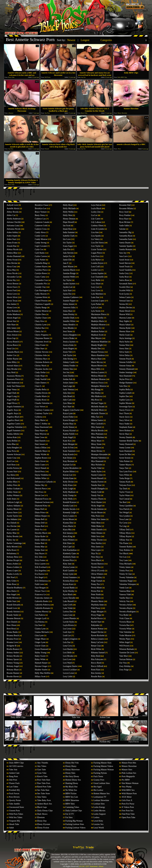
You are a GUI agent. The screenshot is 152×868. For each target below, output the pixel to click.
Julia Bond (67, 396)
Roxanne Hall (125, 205)
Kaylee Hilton (69, 472)
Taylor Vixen (125, 492)
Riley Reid (96, 656)
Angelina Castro (13, 424)
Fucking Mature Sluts (102, 763)
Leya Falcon (96, 205)
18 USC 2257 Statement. (88, 866)
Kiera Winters (69, 540)
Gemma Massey (42, 612)
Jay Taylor (67, 280)
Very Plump (127, 787)
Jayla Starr (67, 290)
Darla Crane (40, 465)
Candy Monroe (41, 239)
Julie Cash (67, 400)
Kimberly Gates (70, 553)
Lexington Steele (70, 666)
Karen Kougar (69, 420)
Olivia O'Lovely (98, 571)
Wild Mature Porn (129, 794)
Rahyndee (95, 625)
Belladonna (11, 553)
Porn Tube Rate (44, 780)
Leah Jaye (67, 632)
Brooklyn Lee (41, 208)
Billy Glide (11, 581)
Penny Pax (96, 584)
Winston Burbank (127, 649)
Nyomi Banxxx (97, 564)
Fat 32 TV (70, 814)
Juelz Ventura (69, 390)
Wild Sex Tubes (16, 817)
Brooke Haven (13, 676)
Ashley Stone (12, 492)
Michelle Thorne (98, 413)
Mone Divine (97, 451)
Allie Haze (11, 325)
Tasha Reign (124, 478)
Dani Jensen (40, 444)
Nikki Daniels (97, 530)
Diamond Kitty (41, 506)
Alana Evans (12, 243)
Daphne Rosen (41, 458)
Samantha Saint (126, 239)
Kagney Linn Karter (71, 410)
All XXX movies (47, 716)
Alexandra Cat (13, 277)
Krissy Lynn (68, 574)
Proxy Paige (96, 615)
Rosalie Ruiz (96, 676)
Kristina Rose (69, 581)
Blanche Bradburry (15, 588)
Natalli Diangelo (98, 489)
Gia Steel (39, 625)
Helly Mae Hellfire (43, 673)
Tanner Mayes (125, 465)
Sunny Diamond (126, 444)
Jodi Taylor (68, 355)
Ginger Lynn (40, 642)
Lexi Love (67, 659)
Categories (106, 40)
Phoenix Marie (97, 601)
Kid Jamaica (68, 533)
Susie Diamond (126, 451)
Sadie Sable (124, 226)
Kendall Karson (69, 502)
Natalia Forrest (97, 482)
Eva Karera (39, 574)
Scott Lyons (124, 294)
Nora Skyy (96, 557)
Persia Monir (97, 588)
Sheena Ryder (125, 328)
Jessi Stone (68, 331)
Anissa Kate (12, 437)
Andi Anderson (13, 383)
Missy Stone (96, 444)
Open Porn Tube (128, 817)
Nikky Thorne (97, 540)
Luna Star (95, 297)
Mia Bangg (96, 390)
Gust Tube (41, 770)
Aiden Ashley (12, 232)
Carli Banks (40, 253)
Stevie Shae (124, 434)
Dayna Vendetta (41, 475)
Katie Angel (68, 437)
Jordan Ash (68, 379)
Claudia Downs (41, 393)
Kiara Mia (67, 530)
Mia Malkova (97, 396)
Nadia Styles (96, 472)
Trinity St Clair (126, 574)
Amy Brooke (12, 369)
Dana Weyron (41, 434)
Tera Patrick (124, 509)
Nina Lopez (96, 550)
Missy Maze (96, 441)
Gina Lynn (39, 635)
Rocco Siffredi (97, 666)
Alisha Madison (13, 314)
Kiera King (68, 536)
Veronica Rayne (126, 608)
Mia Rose (95, 400)
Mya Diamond (97, 461)
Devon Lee (39, 495)
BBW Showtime (72, 800)
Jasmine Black (69, 270)
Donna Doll (40, 523)
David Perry (40, 472)
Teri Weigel (124, 512)
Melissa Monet (97, 376)
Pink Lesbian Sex (129, 773)
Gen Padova (40, 615)
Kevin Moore (69, 519)
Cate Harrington (42, 290)
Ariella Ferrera (13, 468)
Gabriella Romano (42, 608)
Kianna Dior (68, 523)
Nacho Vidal (96, 468)
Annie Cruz (11, 458)
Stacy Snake (124, 424)
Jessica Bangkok (70, 335)
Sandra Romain (126, 249)
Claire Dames (41, 383)
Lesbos (96, 817)
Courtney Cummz (42, 410)
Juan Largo (68, 386)
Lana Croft (67, 605)
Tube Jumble (14, 804)
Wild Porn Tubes (16, 814)
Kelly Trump (68, 495)
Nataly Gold (96, 492)
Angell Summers (14, 431)
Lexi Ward (67, 663)
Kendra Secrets (69, 509)
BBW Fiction (71, 794)
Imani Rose (68, 229)
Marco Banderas (98, 355)
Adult (11, 828)
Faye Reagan (40, 588)
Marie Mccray (97, 362)
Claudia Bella (41, 390)
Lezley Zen (96, 212)
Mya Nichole (97, 465)
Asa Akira (11, 475)
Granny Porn (99, 780)
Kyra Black (68, 594)
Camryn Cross (41, 229)
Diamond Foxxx (42, 499)
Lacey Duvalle (69, 598)
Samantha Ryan (126, 236)
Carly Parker (40, 260)
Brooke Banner (13, 673)
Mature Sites (127, 770)
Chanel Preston (41, 301)
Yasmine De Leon (127, 653)
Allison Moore (13, 331)
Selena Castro (125, 297)
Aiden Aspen (12, 236)
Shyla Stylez (124, 342)
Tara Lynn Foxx (126, 472)
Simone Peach (125, 359)
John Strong (68, 359)
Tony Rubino (125, 550)
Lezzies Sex (98, 824)
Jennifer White (69, 321)
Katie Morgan (69, 444)
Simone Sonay (125, 366)
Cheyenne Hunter (42, 338)
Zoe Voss (123, 663)
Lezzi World (99, 828)
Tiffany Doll (124, 530)
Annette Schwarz (14, 454)
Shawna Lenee (125, 318)
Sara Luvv (124, 256)
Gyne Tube (42, 773)
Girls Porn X (127, 800)
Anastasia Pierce (14, 379)
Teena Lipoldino (126, 506)
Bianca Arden (12, 564)
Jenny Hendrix (69, 325)
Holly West (68, 215)
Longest (85, 40)
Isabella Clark (69, 236)
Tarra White (124, 475)
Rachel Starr (96, 622)
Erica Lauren (40, 564)
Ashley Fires (12, 485)
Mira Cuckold (97, 424)
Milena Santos (97, 420)
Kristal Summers (70, 577)
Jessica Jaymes (69, 342)
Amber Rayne (12, 359)
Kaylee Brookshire (71, 468)
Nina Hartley (97, 543)
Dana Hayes (40, 431)
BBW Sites (70, 804)
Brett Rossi (11, 629)
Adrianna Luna (13, 226)
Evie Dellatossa (41, 581)
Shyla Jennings (125, 338)
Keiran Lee (68, 475)
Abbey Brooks (13, 212)
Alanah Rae (12, 246)
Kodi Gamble (69, 571)
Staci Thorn (124, 413)
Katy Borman (69, 461)
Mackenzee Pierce (99, 314)
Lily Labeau (96, 222)
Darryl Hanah (41, 468)
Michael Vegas (97, 403)
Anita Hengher (13, 448)
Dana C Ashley (41, 424)
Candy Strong (41, 243)
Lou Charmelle (97, 277)
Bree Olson (11, 625)
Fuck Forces (134, 741)
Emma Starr (40, 550)
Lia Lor (94, 215)
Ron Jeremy (96, 673)
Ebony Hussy (71, 766)
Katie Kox (67, 441)
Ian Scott (67, 226)
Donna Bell (40, 519)
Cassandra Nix (41, 284)
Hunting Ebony (72, 783)
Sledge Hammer (126, 383)
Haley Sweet (40, 656)
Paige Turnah (97, 581)
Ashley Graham (13, 489)
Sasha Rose (124, 277)
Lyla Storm (96, 311)
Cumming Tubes (72, 807)
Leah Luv (67, 635)
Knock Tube (42, 776)
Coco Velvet (40, 407)
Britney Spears (13, 659)
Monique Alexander (99, 454)
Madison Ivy (96, 328)
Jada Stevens (68, 253)
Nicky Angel (96, 506)
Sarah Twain (124, 267)
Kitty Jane (67, 564)
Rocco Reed (96, 663)
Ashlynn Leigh (13, 502)
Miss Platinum (97, 434)
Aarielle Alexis (13, 208)
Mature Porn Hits (129, 763)
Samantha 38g (125, 232)
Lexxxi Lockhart (70, 670)
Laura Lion (68, 615)
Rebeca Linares (98, 639)
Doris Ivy (39, 530)
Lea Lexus (67, 629)
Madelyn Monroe (98, 325)
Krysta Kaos (68, 584)
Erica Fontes (40, 560)
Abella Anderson (14, 219)
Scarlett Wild (125, 290)
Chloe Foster (40, 345)
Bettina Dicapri (13, 560)
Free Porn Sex (127, 811)
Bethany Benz (13, 557)
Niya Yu (95, 553)
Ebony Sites (70, 773)
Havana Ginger (41, 666)
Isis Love (67, 239)
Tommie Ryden (126, 547)
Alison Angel (12, 318)
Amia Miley (12, 362)
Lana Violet (68, 608)
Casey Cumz (40, 277)
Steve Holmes (125, 431)
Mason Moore (97, 366)
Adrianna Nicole (14, 229)
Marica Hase (96, 359)
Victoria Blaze (125, 622)
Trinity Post (124, 571)
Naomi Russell (97, 478)
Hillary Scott (40, 676)
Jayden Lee (68, 287)
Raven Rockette (98, 635)
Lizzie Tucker (97, 249)
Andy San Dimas (14, 386)
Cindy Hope (40, 376)
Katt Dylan (68, 458)
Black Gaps (42, 807)
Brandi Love (12, 608)
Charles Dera (40, 314)
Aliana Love (12, 308)
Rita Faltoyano (97, 659)
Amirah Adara (13, 366)
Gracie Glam (40, 646)
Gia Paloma (40, 622)
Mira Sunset (96, 427)
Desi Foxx (39, 492)
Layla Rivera (68, 625)
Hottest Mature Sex (102, 794)
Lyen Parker (96, 304)
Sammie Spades (126, 246)
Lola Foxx (95, 256)
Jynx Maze (67, 403)
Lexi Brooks (68, 656)
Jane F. (66, 263)
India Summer (69, 232)
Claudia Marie (41, 396)
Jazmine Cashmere (71, 297)
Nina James (96, 547)
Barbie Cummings (14, 543)
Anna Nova (11, 451)
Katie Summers (69, 451)
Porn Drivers (14, 797)
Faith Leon (39, 584)
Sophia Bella (125, 390)
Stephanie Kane (126, 427)
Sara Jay (123, 253)
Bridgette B (11, 646)
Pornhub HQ (105, 741)
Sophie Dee (124, 396)
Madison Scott (97, 335)
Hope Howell (69, 222)
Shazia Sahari (125, 325)
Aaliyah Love (12, 205)
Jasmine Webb (69, 277)
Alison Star (11, 321)
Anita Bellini (12, 441)
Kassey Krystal (69, 431)
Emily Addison (41, 540)
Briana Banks (12, 632)
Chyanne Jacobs (42, 369)
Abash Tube (14, 824)
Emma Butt (40, 543)
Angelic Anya (12, 410)
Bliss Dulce (11, 591)
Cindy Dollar (40, 372)
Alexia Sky (11, 280)
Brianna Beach (13, 635)
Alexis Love (12, 294)
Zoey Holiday (125, 666)
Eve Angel (39, 577)
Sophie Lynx (125, 400)
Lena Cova (67, 646)
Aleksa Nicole (13, 249)
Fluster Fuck (47, 741)
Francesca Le (40, 594)
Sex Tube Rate (43, 790)
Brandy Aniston (13, 612)
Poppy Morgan (97, 612)
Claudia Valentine (42, 403)
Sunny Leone (125, 448)
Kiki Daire (67, 543)
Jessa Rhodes (68, 328)
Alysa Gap (11, 338)
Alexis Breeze (13, 284)
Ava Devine (12, 526)
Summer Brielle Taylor (129, 441)
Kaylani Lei (68, 465)
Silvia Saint (124, 352)
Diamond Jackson (42, 502)
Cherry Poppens (41, 335)
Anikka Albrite (13, 434)
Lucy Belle (96, 280)
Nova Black (96, 560)
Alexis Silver (12, 297)
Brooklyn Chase (42, 205)
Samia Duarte (125, 243)
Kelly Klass (68, 485)
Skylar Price (124, 379)
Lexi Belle (67, 653)
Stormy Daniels (126, 437)
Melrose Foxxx (97, 383)
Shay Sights (124, 321)
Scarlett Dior (125, 287)
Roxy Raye (124, 219)
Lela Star (67, 642)
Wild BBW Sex (128, 790)
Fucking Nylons (100, 773)
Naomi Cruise (97, 475)
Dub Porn (18, 741)
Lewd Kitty (98, 821)
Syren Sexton (125, 458)
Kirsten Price (68, 560)
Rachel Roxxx (97, 618)
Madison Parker (98, 331)
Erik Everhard (41, 567)
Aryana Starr (12, 472)
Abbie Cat (11, 215)
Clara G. (38, 386)
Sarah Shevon (125, 263)
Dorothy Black (41, 533)
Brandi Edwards (13, 605)
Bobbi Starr (11, 601)
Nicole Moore (97, 512)
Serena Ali (124, 304)
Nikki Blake (96, 526)
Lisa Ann (95, 232)
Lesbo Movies (99, 811)
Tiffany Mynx (125, 533)
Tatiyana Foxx (125, 485)
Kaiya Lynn (68, 413)
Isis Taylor (67, 243)
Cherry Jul (39, 331)
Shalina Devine (126, 308)
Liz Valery (95, 239)
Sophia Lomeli (125, 393)
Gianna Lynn (40, 629)
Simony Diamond (127, 369)
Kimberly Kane (69, 557)
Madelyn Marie (98, 321)
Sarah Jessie (124, 260)
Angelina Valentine (15, 427)
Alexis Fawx (12, 287)
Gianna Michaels (42, 632)
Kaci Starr (67, 407)
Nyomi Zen (96, 567)
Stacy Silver (124, 420)
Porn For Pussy (128, 804)
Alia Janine (11, 304)
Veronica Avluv (126, 605)
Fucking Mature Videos (103, 766)
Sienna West (124, 345)
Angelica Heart (13, 420)
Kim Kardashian (70, 550)
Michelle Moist (97, 410)
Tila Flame (124, 543)
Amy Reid (11, 372)
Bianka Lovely (13, 574)
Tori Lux (123, 557)
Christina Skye (41, 359)
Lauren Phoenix (70, 618)
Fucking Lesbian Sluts (75, 824)
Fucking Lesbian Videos (75, 828)
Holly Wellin (68, 212)
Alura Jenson (12, 335)
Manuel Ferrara (98, 352)
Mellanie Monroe (98, 379)
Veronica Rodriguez (128, 612)
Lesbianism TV (100, 797)
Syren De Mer (125, 454)
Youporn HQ (14, 821)
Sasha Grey (124, 273)
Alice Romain (12, 311)
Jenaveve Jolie (69, 308)
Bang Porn (134, 716)
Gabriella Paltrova (42, 605)
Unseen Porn (14, 811)
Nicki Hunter (97, 502)
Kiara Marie (68, 526)
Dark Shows (42, 814)
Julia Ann (67, 393)
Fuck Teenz (98, 776)
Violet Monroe (125, 635)
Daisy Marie (40, 420)
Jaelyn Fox (67, 256)
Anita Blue (11, 444)
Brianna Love (12, 642)
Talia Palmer (125, 461)
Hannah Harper (41, 663)
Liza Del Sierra (97, 243)
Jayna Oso (67, 294)
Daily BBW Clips (18, 716)
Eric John (39, 557)
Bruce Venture (41, 212)
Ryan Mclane (125, 222)
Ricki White (96, 649)
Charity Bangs (41, 308)
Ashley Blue (12, 482)
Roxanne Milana (126, 208)
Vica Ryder (124, 615)
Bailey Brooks (13, 536)
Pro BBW (126, 780)
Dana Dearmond (42, 427)
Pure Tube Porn (44, 783)
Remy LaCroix (97, 642)
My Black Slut (71, 787)
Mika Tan (95, 417)
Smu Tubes (42, 797)
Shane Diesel (125, 311)
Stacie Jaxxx (124, 417)
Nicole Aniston (97, 509)
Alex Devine (12, 263)
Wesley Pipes (125, 639)
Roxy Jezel (124, 212)
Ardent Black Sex (45, 804)
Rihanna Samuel (98, 653)
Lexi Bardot (68, 649)
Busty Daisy (40, 215)
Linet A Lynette (98, 229)
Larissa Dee (68, 612)
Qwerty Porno (15, 800)
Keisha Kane (68, 478)
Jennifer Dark (69, 318)
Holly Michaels (69, 208)
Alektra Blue (12, 253)
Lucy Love (96, 290)
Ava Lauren (11, 530)
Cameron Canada (42, 222)
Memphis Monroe (99, 386)
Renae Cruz (96, 646)
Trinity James (125, 567)
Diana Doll (39, 509)
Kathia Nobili (69, 434)
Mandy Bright (97, 345)
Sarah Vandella (125, 270)
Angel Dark (12, 393)
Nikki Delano (97, 533)
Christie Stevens (42, 352)
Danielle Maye (41, 451)
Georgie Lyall (41, 618)
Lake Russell (68, 601)
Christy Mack (41, 366)
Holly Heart (68, 205)
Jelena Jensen (69, 304)
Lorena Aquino (97, 273)
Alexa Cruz (11, 267)
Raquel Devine (97, 632)
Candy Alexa (40, 232)
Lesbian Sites (99, 804)
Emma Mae (40, 547)
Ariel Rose (11, 465)
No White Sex (71, 790)
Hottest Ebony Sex (73, 780)
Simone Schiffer (126, 362)
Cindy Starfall (41, 379)
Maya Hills (96, 369)
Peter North (96, 594)
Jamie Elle (67, 260)
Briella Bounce (13, 649)
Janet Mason (68, 267)
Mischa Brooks (97, 431)
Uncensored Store (16, 807)
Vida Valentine (125, 632)
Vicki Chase (124, 618)
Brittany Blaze (13, 670)
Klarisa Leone (69, 567)
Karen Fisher (68, 417)
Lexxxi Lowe (69, 673)
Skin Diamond (125, 376)
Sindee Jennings (126, 372)
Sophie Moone (125, 403)
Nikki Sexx (96, 536)
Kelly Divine (68, 482)
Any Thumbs (43, 763)
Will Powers (124, 646)
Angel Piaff (11, 400)
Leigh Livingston (70, 639)
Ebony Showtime (73, 770)
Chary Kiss (39, 321)
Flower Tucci (40, 591)
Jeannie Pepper (69, 301)
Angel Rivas (12, 403)
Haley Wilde (40, 659)
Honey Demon (69, 219)
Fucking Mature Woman (104, 770)
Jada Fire (67, 249)
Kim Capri (67, 547)
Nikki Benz (96, 523)
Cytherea (39, 417)
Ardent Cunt (105, 716)
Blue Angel (11, 594)
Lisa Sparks (96, 236)
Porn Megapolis (128, 776)
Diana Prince (40, 512)
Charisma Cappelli (43, 304)
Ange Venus (12, 390)
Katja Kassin (68, 454)
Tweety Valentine (126, 577)
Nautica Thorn (97, 499)
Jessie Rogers (69, 349)
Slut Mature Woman (130, 783)
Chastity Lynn (41, 325)
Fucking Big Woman (74, 821)
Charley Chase (41, 318)
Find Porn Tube (128, 814)
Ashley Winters (13, 495)
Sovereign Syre (126, 407)
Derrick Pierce (41, 489)
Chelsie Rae (40, 328)
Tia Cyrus (123, 523)
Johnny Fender (69, 366)
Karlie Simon (69, 427)
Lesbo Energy (99, 807)
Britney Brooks (13, 656)
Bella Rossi (11, 550)
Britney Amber (13, 653)
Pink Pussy (96, 608)
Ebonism (41, 817)
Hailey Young (41, 653)
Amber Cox (12, 355)
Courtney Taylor (42, 413)
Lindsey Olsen (97, 226)
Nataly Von (96, 495)
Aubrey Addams (13, 506)
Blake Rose (11, 584)
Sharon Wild (124, 314)
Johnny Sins (68, 369)
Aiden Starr (11, 239)
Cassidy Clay (40, 287)
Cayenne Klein (41, 297)
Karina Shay (68, 424)
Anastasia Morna (14, 376)
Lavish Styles (69, 622)
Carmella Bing (41, 263)
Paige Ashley (97, 577)
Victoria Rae (124, 625)
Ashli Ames (12, 499)
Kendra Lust (68, 506)
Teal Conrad (124, 499)
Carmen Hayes (41, 267)
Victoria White (125, 629)
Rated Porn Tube (44, 787)
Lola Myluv (96, 260)
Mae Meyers (96, 338)
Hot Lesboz (98, 790)
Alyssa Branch (13, 342)
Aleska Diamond (14, 256)
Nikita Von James (98, 519)
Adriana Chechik (14, 222)
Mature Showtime (129, 766)
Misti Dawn (96, 448)
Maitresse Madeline (99, 342)
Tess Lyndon (125, 516)
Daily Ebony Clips (45, 811)
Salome (122, 229)
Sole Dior (123, 386)
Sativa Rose (124, 280)
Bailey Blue (12, 533)
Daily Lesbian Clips (74, 811)
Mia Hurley (96, 393)
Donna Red (39, 526)
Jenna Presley (69, 314)
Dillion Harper (41, 516)
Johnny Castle (69, 362)
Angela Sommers (14, 407)
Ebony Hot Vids (72, 763)
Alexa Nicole (12, 273)
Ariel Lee (11, 461)
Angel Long (12, 396)
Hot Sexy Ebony (72, 776)
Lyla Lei (95, 308)
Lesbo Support (100, 814)
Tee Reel (123, 502)
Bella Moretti (12, 547)
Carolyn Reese (41, 273)
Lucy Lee (95, 287)
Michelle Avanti (98, 407)
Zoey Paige (124, 670)
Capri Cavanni (41, 246)
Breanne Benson (13, 618)
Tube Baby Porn (44, 800)
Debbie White (41, 478)
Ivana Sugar (68, 246)
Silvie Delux (124, 355)
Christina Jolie (41, 355)
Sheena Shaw (125, 331)
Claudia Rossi (41, 400)
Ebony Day (42, 821)
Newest (71, 40)
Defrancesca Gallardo (44, 482)
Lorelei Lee (96, 270)
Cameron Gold (41, 226)
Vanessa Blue (125, 591)
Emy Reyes (40, 553)
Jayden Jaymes (69, 284)
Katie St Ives (68, 448)
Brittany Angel (13, 666)
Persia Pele (96, 591)
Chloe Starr (40, 349)
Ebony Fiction (43, 828)
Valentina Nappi (126, 581)
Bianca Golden (13, 567)
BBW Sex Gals (72, 797)
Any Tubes (42, 766)
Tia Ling (123, 526)
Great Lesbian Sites (102, 783)
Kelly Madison (69, 492)
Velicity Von (124, 601)
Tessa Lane (124, 519)
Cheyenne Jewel (42, 342)
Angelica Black (13, 417)
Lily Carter (96, 219)
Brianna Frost (12, 639)
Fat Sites (69, 817)
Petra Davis (96, 598)
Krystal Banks (69, 588)
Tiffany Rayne (125, 536)
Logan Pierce (97, 253)
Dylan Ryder (40, 536)
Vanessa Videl (125, 594)
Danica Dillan (41, 448)
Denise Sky (40, 485)
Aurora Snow (12, 512)
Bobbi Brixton (13, 598)
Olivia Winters (97, 574)
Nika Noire (96, 516)
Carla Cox (39, 249)
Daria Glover (40, 461)
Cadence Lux (40, 219)
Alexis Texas (12, 301)
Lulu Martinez (97, 294)
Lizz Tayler (96, 246)
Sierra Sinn (124, 349)
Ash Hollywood (13, 478)
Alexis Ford (12, 290)
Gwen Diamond (41, 649)
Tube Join (76, 716)
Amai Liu (11, 349)
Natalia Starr (96, 485)
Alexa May (11, 270)
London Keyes (97, 263)
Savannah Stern (126, 284)
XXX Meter (127, 797)
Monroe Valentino (99, 458)
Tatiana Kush (125, 482)
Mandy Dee (96, 349)
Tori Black (124, 553)
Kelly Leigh (68, 489)
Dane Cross (40, 437)
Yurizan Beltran (126, 659)
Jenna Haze (68, 311)
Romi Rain (96, 670)
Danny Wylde (41, 454)
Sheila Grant (124, 335)
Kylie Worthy (69, 591)
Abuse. (101, 866)
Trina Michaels (126, 564)
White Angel (125, 642)
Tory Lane (124, 560)
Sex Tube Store (44, 794)
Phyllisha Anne (97, 605)
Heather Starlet (41, 670)
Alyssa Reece (12, 345)
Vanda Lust (124, 588)
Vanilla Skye (125, 598)
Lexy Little (68, 676)
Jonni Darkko (69, 376)
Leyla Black (96, 208)
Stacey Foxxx (125, 410)
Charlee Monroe (42, 311)
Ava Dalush (11, 523)
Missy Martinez (98, 437)
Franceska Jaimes (42, 598)
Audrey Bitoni (13, 509)
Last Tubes (76, 741)
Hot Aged (97, 787)
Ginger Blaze (40, 639)
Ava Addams (12, 519)
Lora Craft (95, 267)
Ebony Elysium (44, 824)
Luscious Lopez (98, 301)
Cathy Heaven (41, 294)
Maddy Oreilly (97, 318)
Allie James (12, 328)
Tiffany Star (124, 540)
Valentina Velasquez (128, 584)
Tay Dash (123, 489)
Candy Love (40, 236)
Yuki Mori (124, 656)
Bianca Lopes (12, 571)
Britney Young (13, 663)
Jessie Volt (67, 352)
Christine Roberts (42, 362)
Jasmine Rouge (69, 273)
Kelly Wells (68, 499)
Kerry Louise (68, 516)
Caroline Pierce (41, 270)
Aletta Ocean (12, 260)
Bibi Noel (11, 577)
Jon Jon (66, 372)
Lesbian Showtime (101, 800)
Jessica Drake (69, 338)
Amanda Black (13, 352)
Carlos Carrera (41, 256)
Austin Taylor (12, 516)
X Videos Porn (128, 807)
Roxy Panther (125, 215)
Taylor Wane (125, 495)
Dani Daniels (40, 441)
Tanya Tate (124, 468)
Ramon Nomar (97, 629)
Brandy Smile (12, 615)
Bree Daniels (12, 622)
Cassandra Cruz (41, 280)
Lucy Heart (96, 284)
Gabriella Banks (42, 601)
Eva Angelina (40, 571)
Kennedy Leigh (69, 512)
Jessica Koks (68, 345)
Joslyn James (68, 383)
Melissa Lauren (98, 372)
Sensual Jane (125, 301)
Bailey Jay (11, 540)
